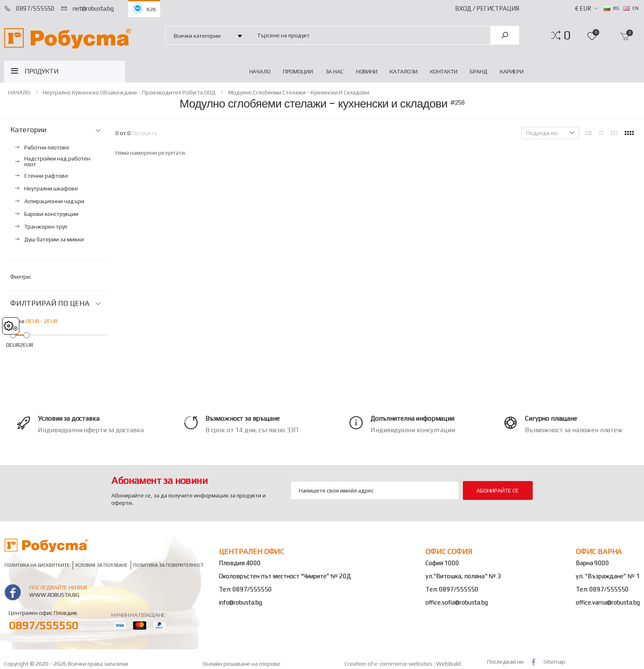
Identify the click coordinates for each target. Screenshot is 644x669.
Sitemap (554, 662)
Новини (367, 71)
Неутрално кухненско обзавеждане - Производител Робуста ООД (129, 92)
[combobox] (369, 35)
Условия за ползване (101, 565)
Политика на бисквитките (37, 565)
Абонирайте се (498, 490)
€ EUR (583, 8)
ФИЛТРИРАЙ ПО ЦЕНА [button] (50, 303)
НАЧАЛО (260, 71)
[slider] (13, 335)
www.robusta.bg (54, 595)
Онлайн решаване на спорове (242, 664)
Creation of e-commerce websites (389, 664)
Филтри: (21, 277)
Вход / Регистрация (487, 8)
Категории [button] (28, 130)
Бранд (479, 71)
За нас (335, 71)
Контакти (444, 71)
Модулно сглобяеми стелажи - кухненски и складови (299, 92)
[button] (567, 35)
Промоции (298, 71)
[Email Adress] (375, 490)
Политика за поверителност (168, 565)
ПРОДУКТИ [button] (42, 71)
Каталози (404, 71)
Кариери (512, 71)
